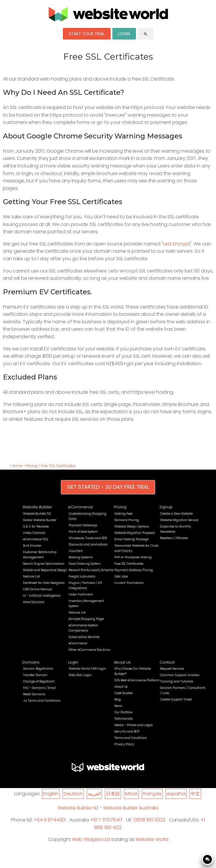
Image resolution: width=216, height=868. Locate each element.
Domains (31, 662)
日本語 (113, 794)
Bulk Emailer (32, 546)
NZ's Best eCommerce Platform (137, 680)
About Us (122, 662)
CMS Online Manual (38, 589)
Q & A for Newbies (36, 526)
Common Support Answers (180, 675)
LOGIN (124, 34)
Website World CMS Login (87, 669)
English (51, 794)
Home (17, 466)
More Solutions (34, 602)
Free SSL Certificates (58, 466)
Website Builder (37, 507)
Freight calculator (82, 576)
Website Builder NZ (37, 514)
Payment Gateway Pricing (134, 570)
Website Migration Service (179, 520)
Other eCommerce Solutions (89, 650)
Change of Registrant (39, 681)
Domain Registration (38, 669)
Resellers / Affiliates (174, 538)
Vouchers (76, 551)
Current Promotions (129, 583)
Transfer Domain (35, 675)
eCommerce (80, 507)
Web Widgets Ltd (91, 839)
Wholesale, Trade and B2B (88, 538)
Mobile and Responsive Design (45, 570)
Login (73, 662)
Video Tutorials (34, 533)
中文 (195, 794)
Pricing (32, 466)
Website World (152, 839)
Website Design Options (132, 526)
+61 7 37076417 (106, 820)
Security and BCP (127, 731)
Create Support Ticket (176, 699)
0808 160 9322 (149, 820)
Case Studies (124, 693)
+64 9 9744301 (50, 820)
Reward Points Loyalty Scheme (91, 570)
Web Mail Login (80, 675)
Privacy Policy (124, 744)
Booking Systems (81, 557)
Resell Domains (34, 694)
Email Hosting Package (131, 539)
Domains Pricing (127, 520)
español (176, 794)
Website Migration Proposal (135, 533)
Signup (166, 507)
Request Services (172, 669)
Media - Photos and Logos (133, 725)
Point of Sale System (83, 532)
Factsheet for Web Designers (44, 583)
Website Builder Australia (131, 808)
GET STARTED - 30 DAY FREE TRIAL (108, 487)
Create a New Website (176, 514)
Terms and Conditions (131, 738)
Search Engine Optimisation (44, 564)
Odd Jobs (121, 576)
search (146, 34)
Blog (118, 699)
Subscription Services (84, 637)
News (118, 706)
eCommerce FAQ (35, 539)
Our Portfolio (123, 712)
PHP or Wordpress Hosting (133, 557)
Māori (131, 794)
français (152, 794)
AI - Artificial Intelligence (42, 596)
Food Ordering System (85, 564)
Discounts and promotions (88, 544)
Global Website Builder (40, 520)
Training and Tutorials (177, 681)
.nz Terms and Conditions (42, 701)
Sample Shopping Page (86, 619)
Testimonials (124, 719)
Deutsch (73, 794)
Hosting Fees (123, 514)
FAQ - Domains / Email (40, 688)
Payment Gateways (83, 525)
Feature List (31, 576)
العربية (94, 794)
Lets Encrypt (177, 244)
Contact (167, 662)
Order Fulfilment (81, 595)
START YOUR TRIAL (87, 34)
